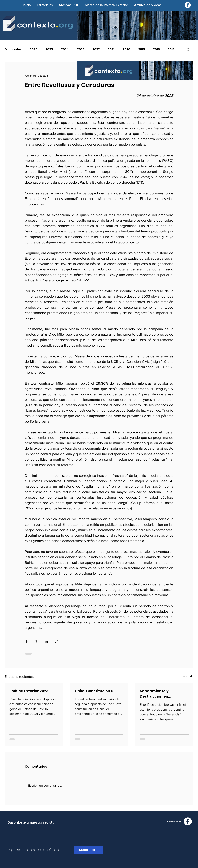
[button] (188, 49)
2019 (142, 49)
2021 (111, 49)
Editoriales (13, 49)
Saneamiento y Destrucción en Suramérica (154, 694)
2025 (49, 49)
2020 (126, 49)
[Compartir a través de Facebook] (27, 641)
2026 (34, 49)
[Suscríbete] (88, 850)
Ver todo (188, 676)
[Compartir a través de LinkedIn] (46, 641)
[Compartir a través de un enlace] (56, 641)
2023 (81, 49)
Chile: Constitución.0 (94, 691)
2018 (156, 49)
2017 (171, 49)
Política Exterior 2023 (29, 691)
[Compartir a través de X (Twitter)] (36, 641)
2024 (65, 49)
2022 (96, 49)
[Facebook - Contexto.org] (188, 5)
